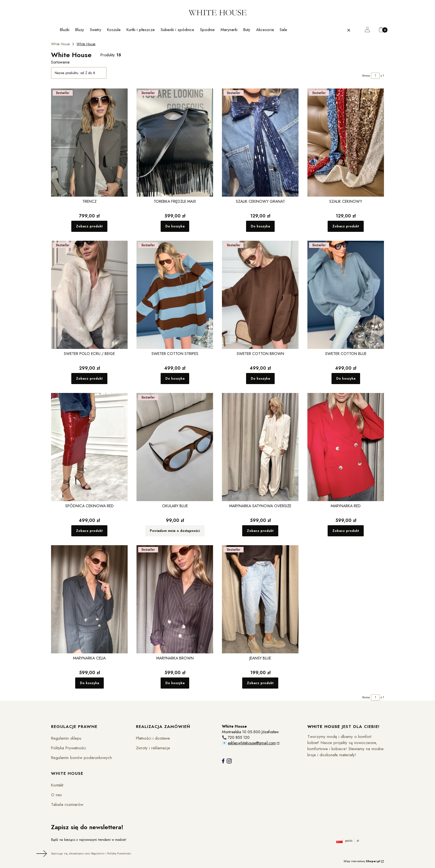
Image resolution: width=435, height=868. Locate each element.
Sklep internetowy (362, 861)
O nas (56, 795)
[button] (360, 30)
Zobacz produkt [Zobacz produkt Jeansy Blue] (260, 683)
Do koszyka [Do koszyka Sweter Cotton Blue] (346, 379)
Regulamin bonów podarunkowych (81, 758)
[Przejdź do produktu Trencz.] (89, 143)
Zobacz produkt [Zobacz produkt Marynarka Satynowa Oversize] (260, 531)
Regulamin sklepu (66, 738)
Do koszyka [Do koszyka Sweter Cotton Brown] (260, 379)
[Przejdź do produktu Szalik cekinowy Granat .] (260, 143)
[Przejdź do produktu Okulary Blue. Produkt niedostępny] (175, 447)
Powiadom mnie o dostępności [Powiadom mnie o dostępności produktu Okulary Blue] (175, 531)
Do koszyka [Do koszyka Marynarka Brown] (175, 683)
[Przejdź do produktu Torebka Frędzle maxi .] (175, 143)
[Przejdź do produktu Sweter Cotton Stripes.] (175, 295)
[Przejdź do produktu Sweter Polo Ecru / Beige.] (89, 295)
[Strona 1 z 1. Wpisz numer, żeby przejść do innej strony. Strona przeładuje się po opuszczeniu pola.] (375, 76)
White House (60, 44)
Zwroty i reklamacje (153, 748)
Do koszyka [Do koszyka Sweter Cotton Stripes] (175, 379)
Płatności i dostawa (153, 738)
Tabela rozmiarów (67, 804)
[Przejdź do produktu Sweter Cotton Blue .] (346, 295)
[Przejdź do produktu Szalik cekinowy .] (346, 143)
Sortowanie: (61, 62)
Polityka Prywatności (69, 748)
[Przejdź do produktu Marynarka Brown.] (175, 599)
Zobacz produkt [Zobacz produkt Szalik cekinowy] (346, 226)
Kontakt (57, 785)
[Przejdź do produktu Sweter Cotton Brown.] (260, 295)
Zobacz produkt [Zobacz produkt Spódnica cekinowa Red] (89, 531)
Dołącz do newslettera (41, 854)
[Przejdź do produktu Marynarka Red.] (346, 447)
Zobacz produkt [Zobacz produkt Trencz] (89, 226)
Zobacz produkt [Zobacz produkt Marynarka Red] (346, 531)
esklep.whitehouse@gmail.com (252, 743)
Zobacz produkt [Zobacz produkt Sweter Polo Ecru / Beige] (89, 379)
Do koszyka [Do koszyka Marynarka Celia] (89, 683)
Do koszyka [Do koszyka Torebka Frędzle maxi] (175, 226)
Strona (366, 76)
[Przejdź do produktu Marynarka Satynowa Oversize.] (260, 447)
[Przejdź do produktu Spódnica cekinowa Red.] (89, 447)
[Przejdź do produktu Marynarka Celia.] (89, 599)
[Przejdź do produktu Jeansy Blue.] (260, 599)
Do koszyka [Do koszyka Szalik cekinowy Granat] (260, 226)
